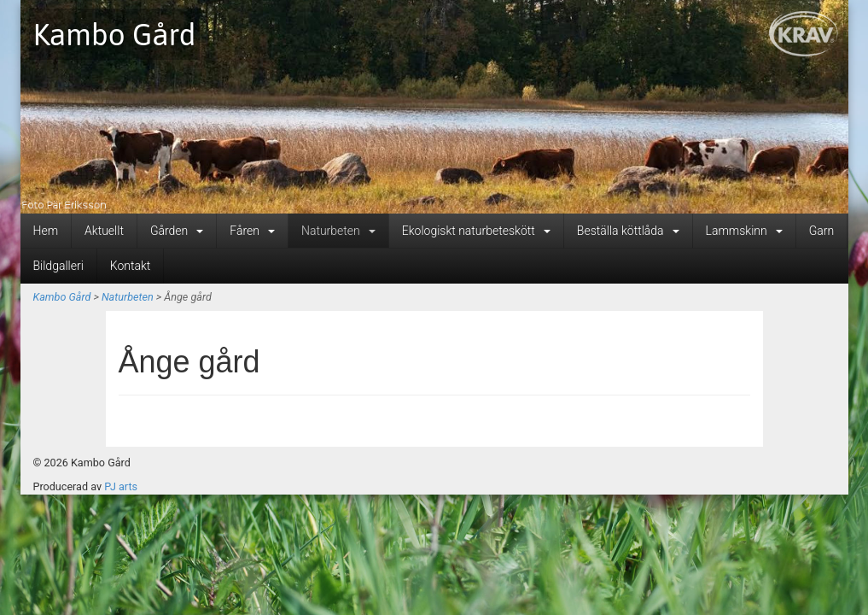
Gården (177, 231)
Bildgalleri (58, 266)
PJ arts (121, 486)
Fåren (252, 231)
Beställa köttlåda (628, 231)
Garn (821, 231)
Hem (46, 231)
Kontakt (131, 266)
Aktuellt (104, 231)
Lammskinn (744, 231)
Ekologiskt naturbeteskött (476, 231)
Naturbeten (338, 231)
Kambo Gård (115, 34)
